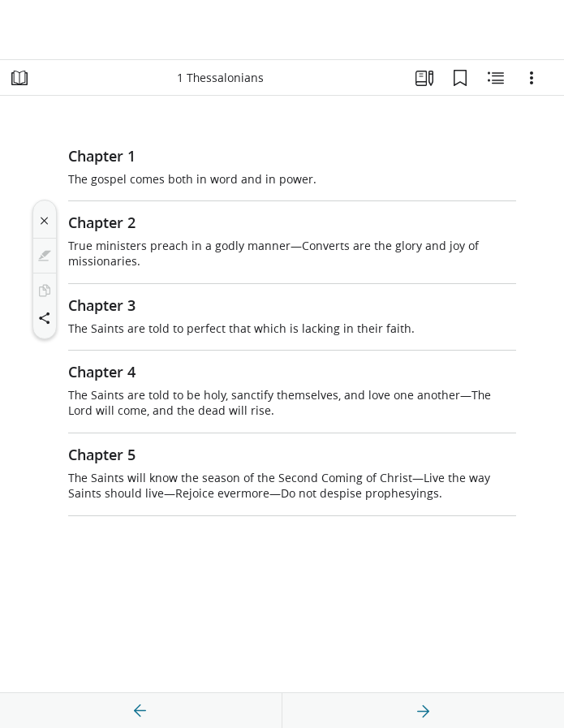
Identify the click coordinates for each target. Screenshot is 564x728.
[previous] (140, 711)
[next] (423, 711)
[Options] (532, 78)
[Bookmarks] (460, 78)
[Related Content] (496, 78)
